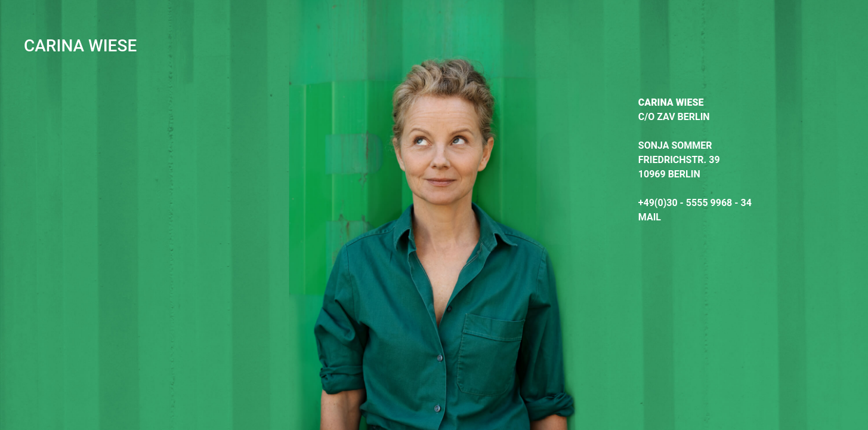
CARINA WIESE (80, 46)
